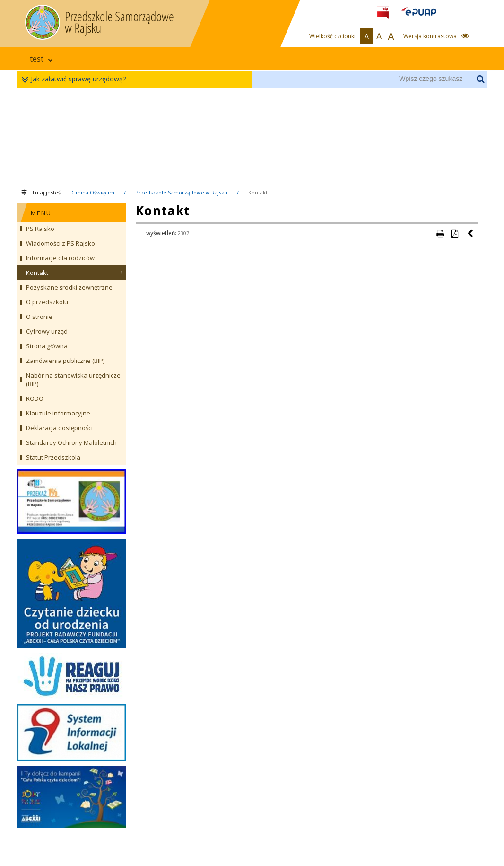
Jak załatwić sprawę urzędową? (76, 79)
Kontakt (258, 192)
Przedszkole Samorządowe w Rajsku (181, 192)
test (41, 59)
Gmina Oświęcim (93, 192)
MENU (41, 213)
